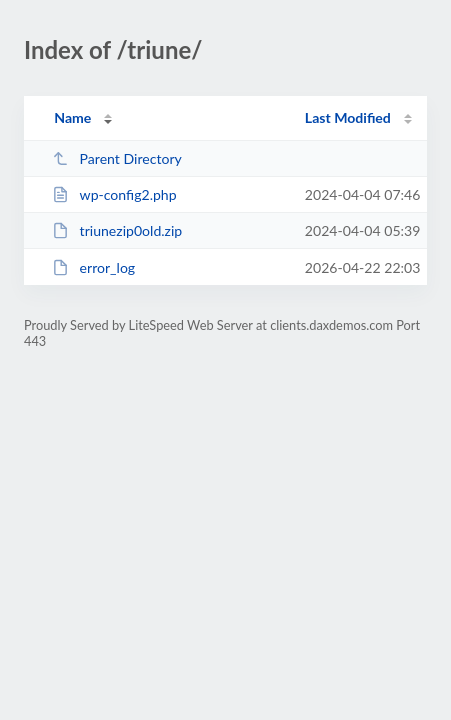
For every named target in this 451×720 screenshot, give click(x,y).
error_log (93, 267)
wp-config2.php (114, 194)
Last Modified (348, 117)
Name (72, 117)
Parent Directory (117, 158)
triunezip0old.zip (117, 230)
